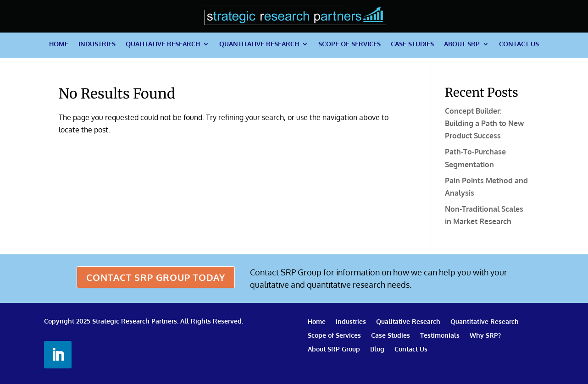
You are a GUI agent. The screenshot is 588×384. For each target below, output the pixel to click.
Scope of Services (349, 44)
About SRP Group (334, 349)
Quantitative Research (259, 44)
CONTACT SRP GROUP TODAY (156, 277)
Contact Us (519, 44)
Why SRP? (485, 336)
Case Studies (412, 44)
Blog (377, 349)
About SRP (462, 44)
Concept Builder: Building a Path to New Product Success (484, 123)
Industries (97, 44)
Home (59, 44)
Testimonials (440, 336)
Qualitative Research (163, 44)
